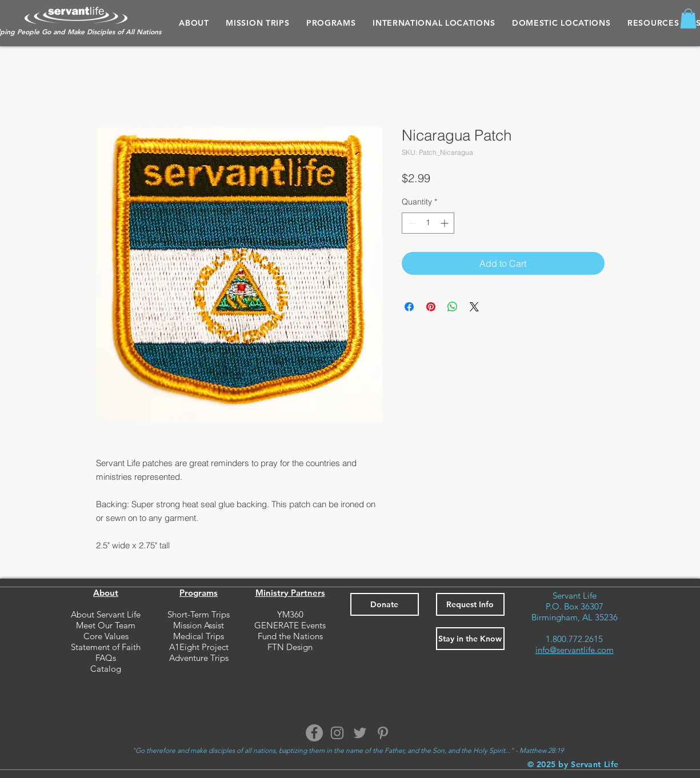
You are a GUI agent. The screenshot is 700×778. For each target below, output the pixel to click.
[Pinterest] (383, 733)
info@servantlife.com (575, 650)
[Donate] (385, 604)
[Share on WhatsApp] (453, 307)
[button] (331, 23)
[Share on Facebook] (409, 307)
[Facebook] (314, 733)
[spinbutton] (428, 223)
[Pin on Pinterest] (431, 307)
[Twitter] (360, 733)
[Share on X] (474, 307)
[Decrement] (411, 223)
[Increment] (445, 223)
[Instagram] (337, 733)
